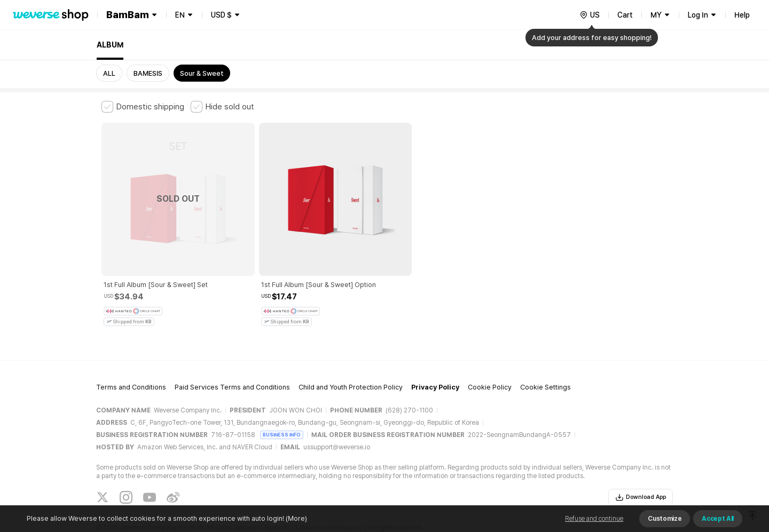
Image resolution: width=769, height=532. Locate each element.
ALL (109, 73)
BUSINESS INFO (282, 400)
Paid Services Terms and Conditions (232, 354)
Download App (641, 463)
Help (742, 15)
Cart (625, 15)
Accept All (718, 519)
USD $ (221, 15)
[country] (590, 15)
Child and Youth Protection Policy (351, 354)
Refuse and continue (594, 519)
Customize (665, 519)
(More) (296, 518)
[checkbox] (143, 107)
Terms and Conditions (131, 354)
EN (180, 15)
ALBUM (110, 45)
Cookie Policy (490, 354)
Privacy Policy (435, 354)
